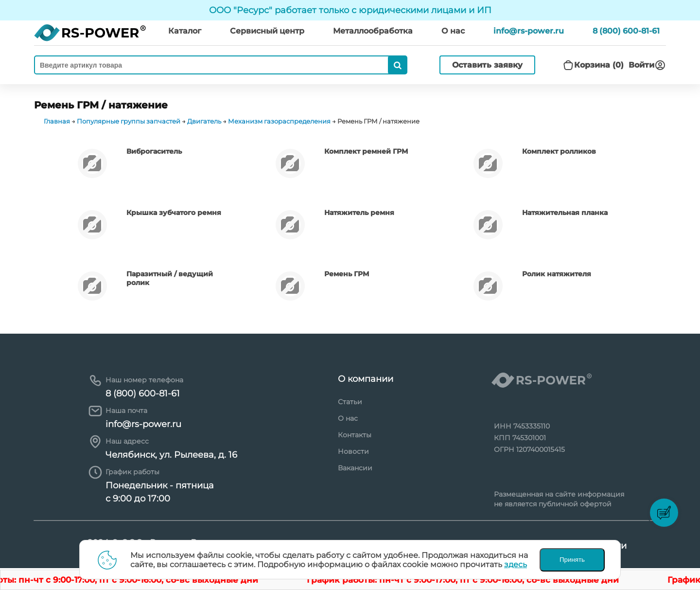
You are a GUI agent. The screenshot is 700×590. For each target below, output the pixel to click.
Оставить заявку (487, 65)
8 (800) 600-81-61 (626, 31)
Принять (572, 560)
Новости (353, 451)
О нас (348, 418)
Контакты (355, 435)
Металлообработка (373, 31)
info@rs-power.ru (529, 31)
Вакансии (355, 468)
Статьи (350, 402)
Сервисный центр (267, 31)
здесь (516, 564)
